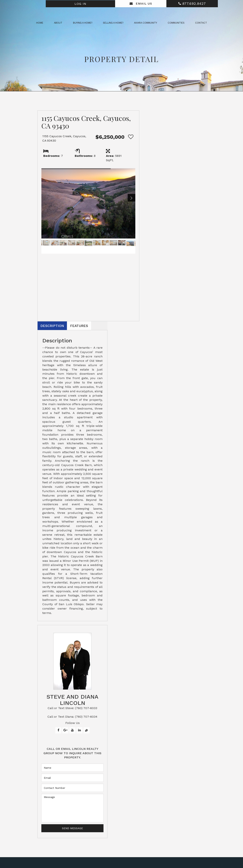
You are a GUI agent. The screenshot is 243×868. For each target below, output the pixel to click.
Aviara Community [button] (146, 23)
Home (40, 23)
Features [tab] (180, 115)
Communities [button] (176, 23)
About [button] (58, 23)
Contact (201, 23)
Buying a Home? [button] (83, 23)
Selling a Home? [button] (113, 23)
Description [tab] (151, 115)
